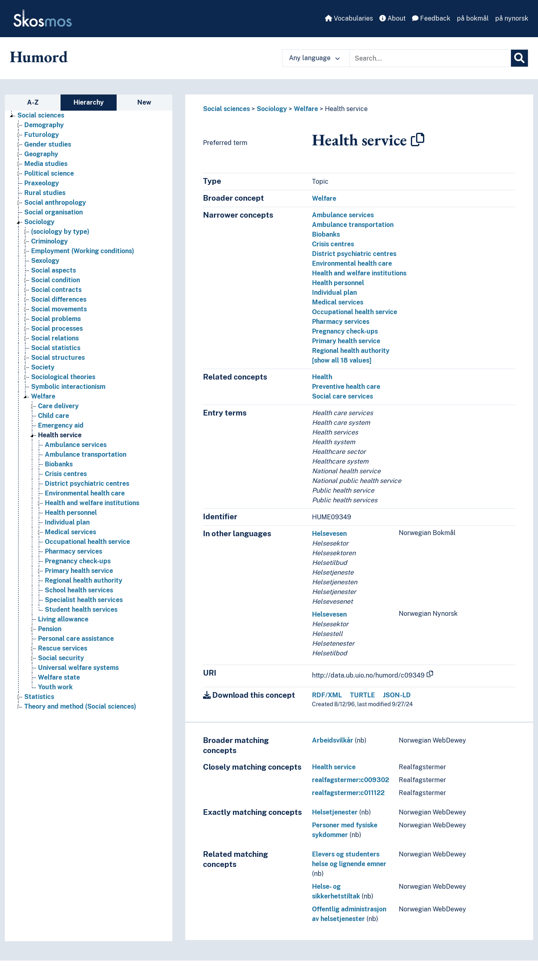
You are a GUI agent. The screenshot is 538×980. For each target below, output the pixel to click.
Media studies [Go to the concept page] (46, 164)
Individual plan (334, 293)
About (393, 18)
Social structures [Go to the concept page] (58, 358)
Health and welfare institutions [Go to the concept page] (92, 503)
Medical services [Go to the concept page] (70, 532)
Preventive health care (346, 387)
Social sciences (226, 109)
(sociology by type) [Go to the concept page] (60, 232)
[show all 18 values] (342, 360)
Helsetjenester (335, 812)
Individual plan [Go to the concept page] (67, 522)
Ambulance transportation (353, 225)
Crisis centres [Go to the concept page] (66, 474)
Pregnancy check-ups (345, 331)
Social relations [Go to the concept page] (55, 338)
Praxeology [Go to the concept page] (42, 183)
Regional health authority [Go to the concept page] (84, 580)
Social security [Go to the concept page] (61, 658)
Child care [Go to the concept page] (53, 416)
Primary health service (346, 341)
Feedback (431, 18)
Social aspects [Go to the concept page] (53, 270)
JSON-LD (397, 695)
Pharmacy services (341, 322)
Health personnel (338, 283)
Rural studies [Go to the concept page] (45, 193)
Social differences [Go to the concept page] (59, 299)
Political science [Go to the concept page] (49, 173)
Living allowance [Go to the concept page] (63, 619)
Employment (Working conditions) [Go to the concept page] (83, 251)
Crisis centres (333, 244)
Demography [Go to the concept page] (44, 125)
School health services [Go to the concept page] (79, 590)
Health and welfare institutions (359, 273)
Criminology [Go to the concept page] (49, 241)
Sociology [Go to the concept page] (39, 222)
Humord (39, 57)
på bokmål (473, 18)
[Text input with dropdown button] (430, 58)
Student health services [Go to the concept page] (81, 610)
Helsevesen (329, 534)
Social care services (342, 396)
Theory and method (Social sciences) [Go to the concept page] (80, 706)
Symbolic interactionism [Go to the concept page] (68, 387)
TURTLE (362, 695)
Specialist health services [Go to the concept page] (84, 600)
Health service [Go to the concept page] (60, 435)
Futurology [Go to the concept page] (42, 135)
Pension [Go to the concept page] (50, 629)
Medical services (338, 302)
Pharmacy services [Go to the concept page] (73, 551)
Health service (346, 109)
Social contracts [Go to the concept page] (56, 290)
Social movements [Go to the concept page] (59, 309)
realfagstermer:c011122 (348, 793)
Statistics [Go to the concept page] (39, 697)
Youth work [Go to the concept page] (55, 687)
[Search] (519, 58)
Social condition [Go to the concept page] (55, 280)
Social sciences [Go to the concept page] (41, 115)
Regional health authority (351, 351)
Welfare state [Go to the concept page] (59, 677)
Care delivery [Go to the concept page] (58, 406)
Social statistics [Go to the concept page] (56, 348)
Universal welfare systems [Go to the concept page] (78, 668)
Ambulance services (343, 215)
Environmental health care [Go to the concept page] (85, 493)
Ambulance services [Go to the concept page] (76, 445)
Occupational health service (355, 312)
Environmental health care (352, 263)
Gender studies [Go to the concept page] (48, 144)
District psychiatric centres (354, 254)
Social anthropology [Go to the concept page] (55, 203)
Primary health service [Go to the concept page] (79, 571)
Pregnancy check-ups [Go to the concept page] (78, 561)
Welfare (306, 109)
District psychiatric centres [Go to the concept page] (87, 484)
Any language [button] (314, 58)
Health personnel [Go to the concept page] (71, 513)
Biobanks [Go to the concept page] (59, 464)
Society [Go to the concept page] (43, 367)
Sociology (272, 109)
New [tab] (144, 102)
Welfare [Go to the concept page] (43, 396)
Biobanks (326, 234)
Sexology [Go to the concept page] (45, 261)
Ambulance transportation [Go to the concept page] (86, 454)
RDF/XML (327, 695)
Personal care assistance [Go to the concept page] (76, 639)
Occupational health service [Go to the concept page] (87, 542)
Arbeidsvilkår (333, 740)
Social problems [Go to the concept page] (56, 319)
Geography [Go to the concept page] (41, 154)
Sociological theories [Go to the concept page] (63, 377)
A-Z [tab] (33, 102)
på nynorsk (512, 18)
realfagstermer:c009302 (351, 780)
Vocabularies (349, 18)
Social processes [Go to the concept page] (57, 328)
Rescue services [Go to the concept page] (63, 648)
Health (322, 377)
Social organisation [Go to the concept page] (53, 212)
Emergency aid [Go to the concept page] (61, 425)
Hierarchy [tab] (89, 102)
